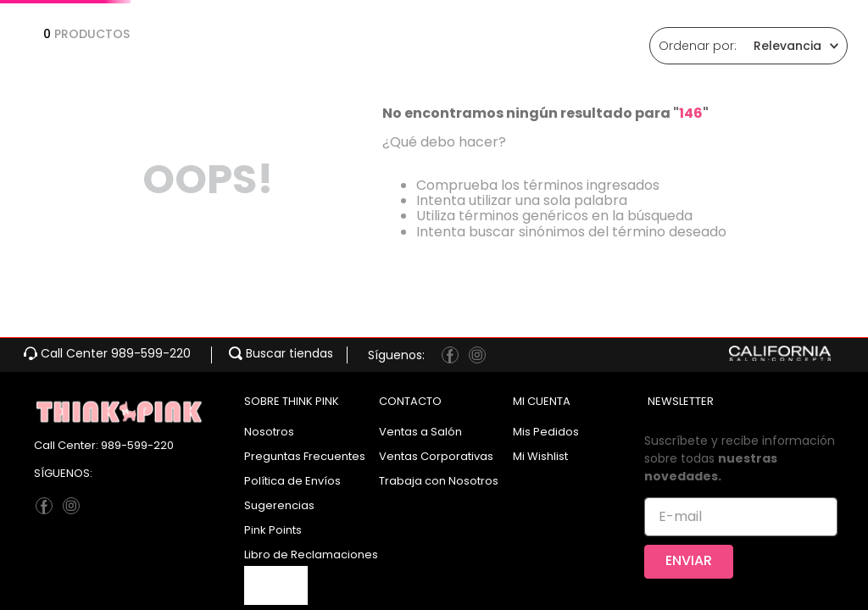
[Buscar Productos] (661, 68)
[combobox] (453, 68)
